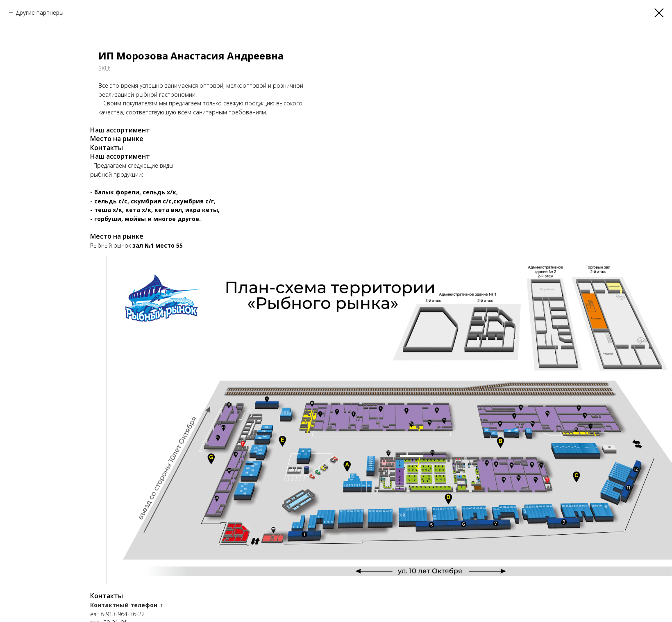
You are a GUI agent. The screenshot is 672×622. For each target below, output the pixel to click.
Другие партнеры (40, 13)
